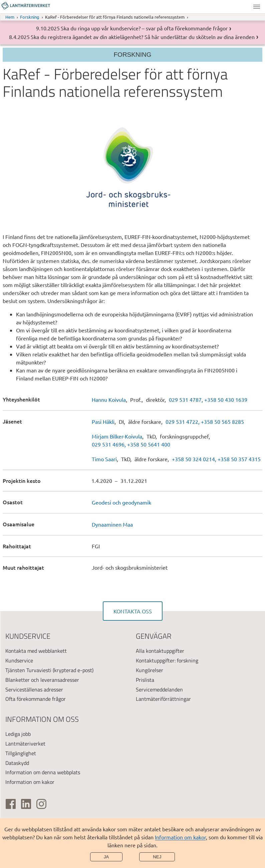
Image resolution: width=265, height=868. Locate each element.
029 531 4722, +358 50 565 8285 (205, 421)
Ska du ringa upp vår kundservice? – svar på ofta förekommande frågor (144, 28)
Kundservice (19, 660)
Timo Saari (104, 459)
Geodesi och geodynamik (121, 502)
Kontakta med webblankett (36, 651)
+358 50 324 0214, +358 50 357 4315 (216, 459)
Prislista (145, 680)
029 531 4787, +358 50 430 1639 (208, 399)
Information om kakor (180, 837)
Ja (106, 857)
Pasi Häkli (103, 421)
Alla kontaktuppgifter (160, 651)
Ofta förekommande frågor (36, 699)
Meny (257, 7)
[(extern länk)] (11, 804)
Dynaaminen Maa (112, 524)
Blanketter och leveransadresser (42, 680)
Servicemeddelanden (159, 689)
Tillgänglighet (21, 753)
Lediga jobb (18, 734)
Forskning (30, 17)
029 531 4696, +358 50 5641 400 (131, 444)
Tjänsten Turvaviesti (28, 670)
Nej (157, 857)
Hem (10, 17)
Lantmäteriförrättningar (163, 699)
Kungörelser (150, 670)
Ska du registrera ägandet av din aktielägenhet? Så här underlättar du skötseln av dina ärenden (143, 37)
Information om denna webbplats (43, 772)
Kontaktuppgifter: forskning (167, 660)
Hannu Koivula (109, 399)
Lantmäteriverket (25, 744)
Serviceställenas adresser (34, 689)
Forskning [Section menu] (133, 55)
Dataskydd (17, 763)
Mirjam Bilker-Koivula (117, 436)
